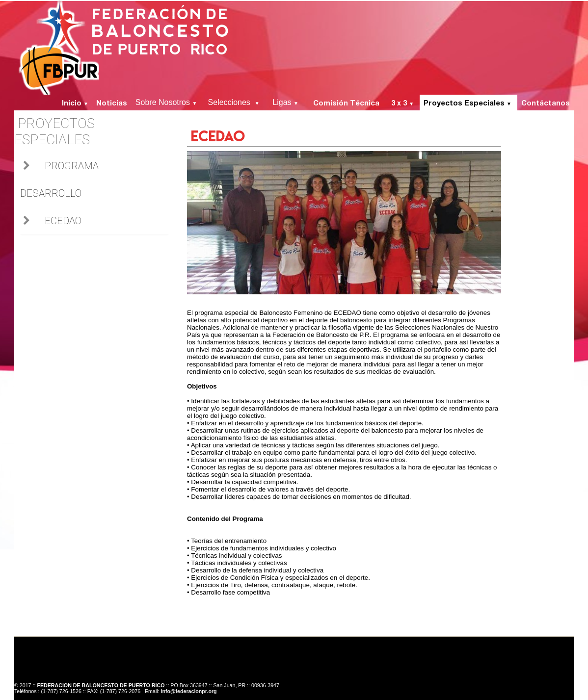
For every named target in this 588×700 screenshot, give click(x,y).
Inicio (74, 103)
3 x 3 (403, 103)
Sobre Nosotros (167, 102)
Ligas (289, 102)
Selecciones (236, 102)
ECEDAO (63, 221)
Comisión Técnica (348, 103)
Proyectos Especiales (468, 103)
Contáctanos (546, 103)
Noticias (112, 103)
